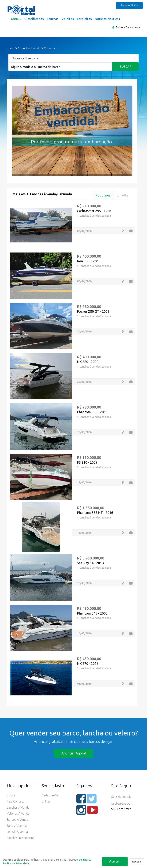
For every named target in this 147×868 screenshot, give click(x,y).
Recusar (137, 862)
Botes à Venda (17, 826)
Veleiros (68, 19)
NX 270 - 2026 (88, 664)
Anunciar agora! (74, 753)
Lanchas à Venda (18, 808)
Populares (103, 195)
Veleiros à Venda (18, 814)
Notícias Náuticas (107, 19)
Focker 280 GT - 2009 (93, 311)
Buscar (126, 67)
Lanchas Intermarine (21, 838)
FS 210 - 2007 (87, 462)
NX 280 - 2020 (88, 362)
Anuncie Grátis (130, 5)
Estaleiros (84, 19)
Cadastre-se (133, 27)
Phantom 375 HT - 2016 (95, 513)
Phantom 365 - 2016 (92, 412)
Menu (16, 19)
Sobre (11, 795)
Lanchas (53, 19)
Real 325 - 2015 (89, 261)
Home (10, 48)
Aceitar (115, 861)
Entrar (120, 27)
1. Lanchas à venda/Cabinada (94, 216)
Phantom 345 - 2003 (92, 613)
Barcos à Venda (17, 820)
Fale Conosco (16, 802)
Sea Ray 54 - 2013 (90, 563)
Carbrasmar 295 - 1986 (94, 211)
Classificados (34, 19)
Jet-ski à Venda (17, 832)
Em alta (122, 195)
